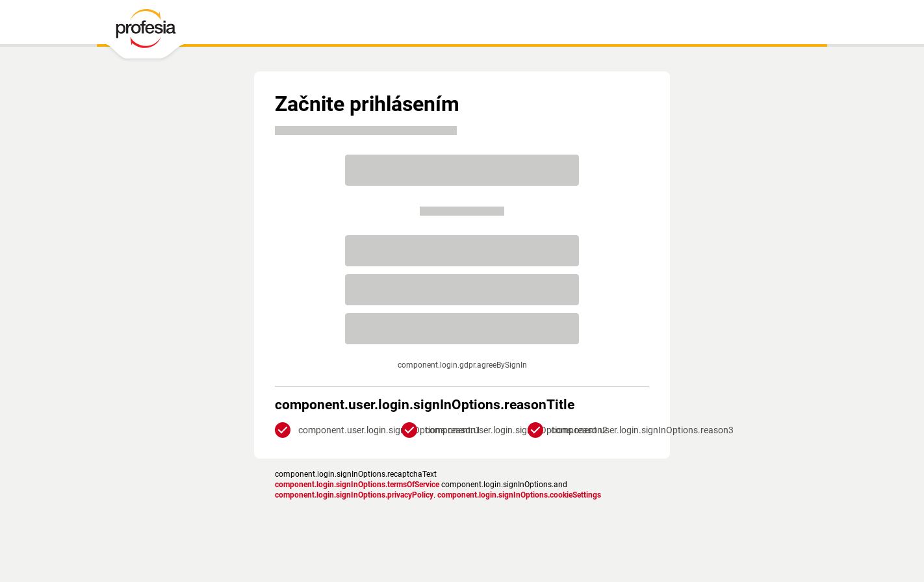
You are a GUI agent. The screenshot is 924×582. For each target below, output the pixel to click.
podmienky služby (431, 514)
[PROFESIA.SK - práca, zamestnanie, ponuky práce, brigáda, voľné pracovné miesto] (145, 32)
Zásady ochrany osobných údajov (333, 514)
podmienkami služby (491, 365)
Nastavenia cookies (500, 514)
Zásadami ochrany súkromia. (491, 375)
